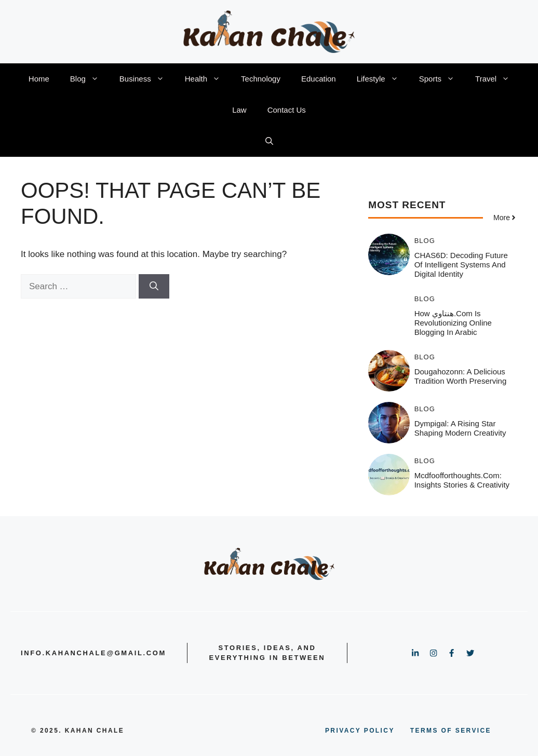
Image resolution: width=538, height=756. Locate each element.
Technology (261, 79)
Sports (442, 79)
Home (39, 79)
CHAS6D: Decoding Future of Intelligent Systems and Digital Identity (461, 265)
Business (147, 79)
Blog (90, 79)
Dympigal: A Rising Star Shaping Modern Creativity (460, 428)
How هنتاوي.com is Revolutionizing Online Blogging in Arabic (453, 323)
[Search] (154, 287)
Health (208, 79)
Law (239, 110)
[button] (269, 141)
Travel (497, 79)
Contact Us (287, 110)
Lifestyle (383, 79)
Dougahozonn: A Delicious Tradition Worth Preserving (461, 376)
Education (319, 79)
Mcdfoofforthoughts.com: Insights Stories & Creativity (462, 480)
